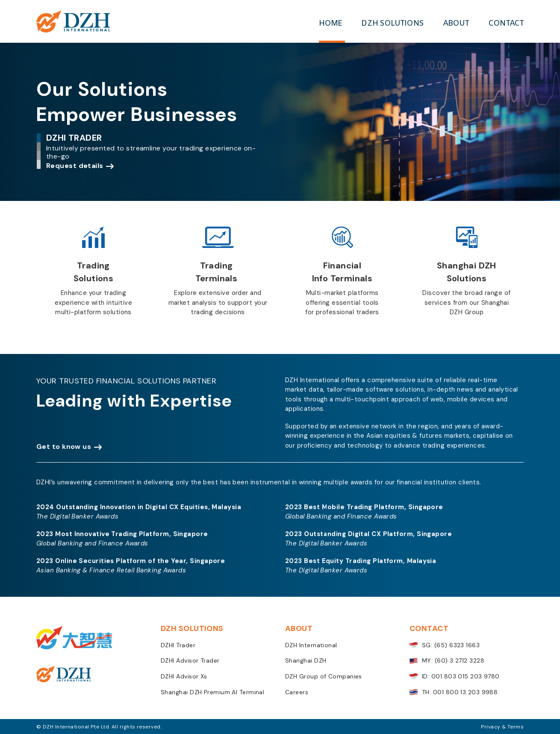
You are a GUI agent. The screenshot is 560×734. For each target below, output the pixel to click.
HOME (330, 24)
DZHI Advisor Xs (184, 677)
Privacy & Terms (502, 727)
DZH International (311, 645)
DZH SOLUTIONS (392, 24)
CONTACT (506, 24)
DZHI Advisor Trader (190, 661)
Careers (297, 692)
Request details (75, 166)
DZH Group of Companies (324, 677)
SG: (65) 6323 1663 (445, 645)
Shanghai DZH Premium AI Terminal (212, 692)
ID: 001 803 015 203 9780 (455, 677)
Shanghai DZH (306, 661)
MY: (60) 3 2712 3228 (447, 661)
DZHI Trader (178, 645)
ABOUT (456, 24)
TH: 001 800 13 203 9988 (454, 692)
